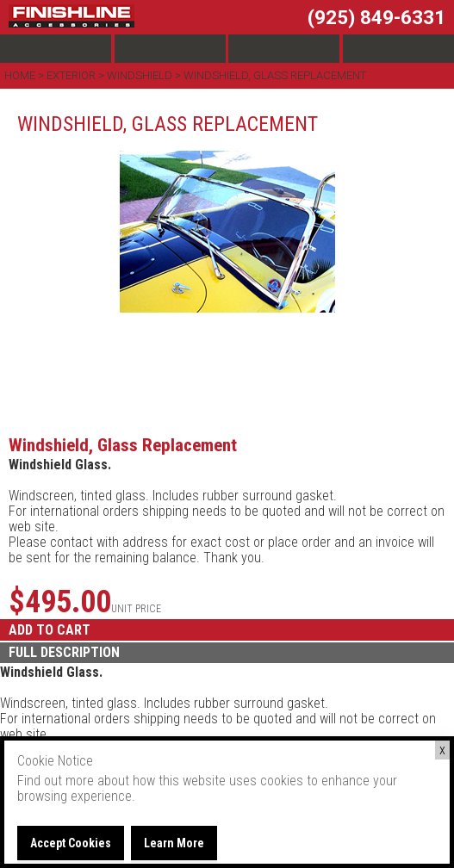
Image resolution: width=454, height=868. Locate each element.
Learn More (174, 843)
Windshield (140, 75)
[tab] (227, 653)
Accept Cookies (71, 843)
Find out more (56, 781)
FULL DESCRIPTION (64, 652)
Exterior (71, 75)
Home (21, 75)
